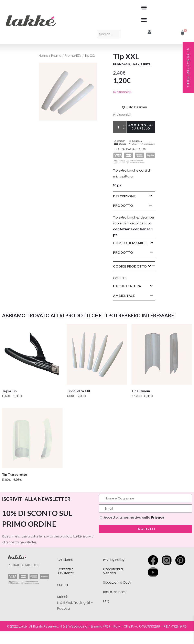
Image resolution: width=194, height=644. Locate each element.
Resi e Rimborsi (115, 592)
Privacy (158, 517)
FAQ (106, 601)
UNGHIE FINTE (141, 64)
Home (43, 56)
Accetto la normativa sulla (134, 517)
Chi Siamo (65, 560)
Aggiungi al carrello (141, 127)
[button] (144, 7)
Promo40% (73, 56)
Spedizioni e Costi (117, 583)
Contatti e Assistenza (66, 571)
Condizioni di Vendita (113, 571)
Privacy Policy (114, 560)
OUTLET (63, 585)
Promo (56, 56)
